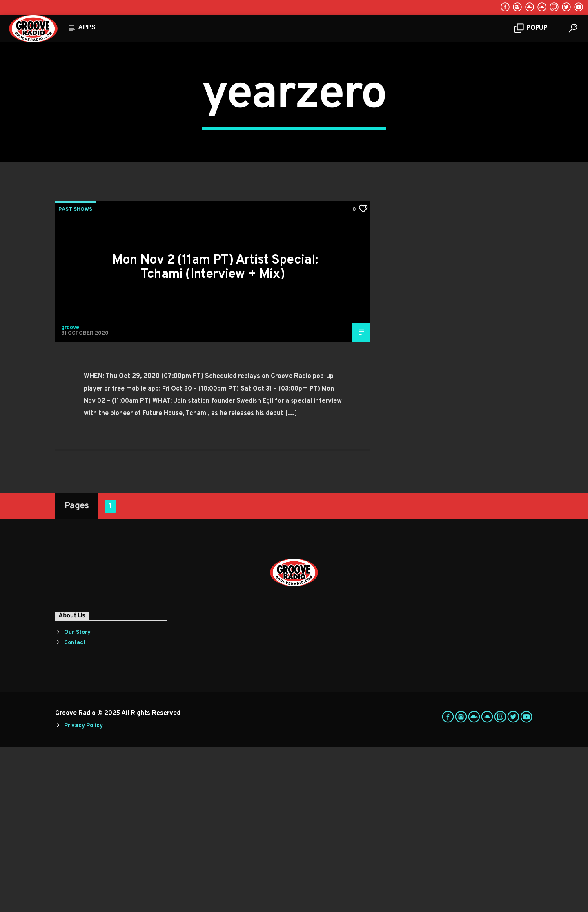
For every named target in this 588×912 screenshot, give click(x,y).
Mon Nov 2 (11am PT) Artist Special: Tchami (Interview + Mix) (215, 433)
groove (70, 493)
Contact (75, 808)
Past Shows (75, 375)
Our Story (77, 797)
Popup (531, 28)
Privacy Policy (83, 891)
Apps (87, 28)
